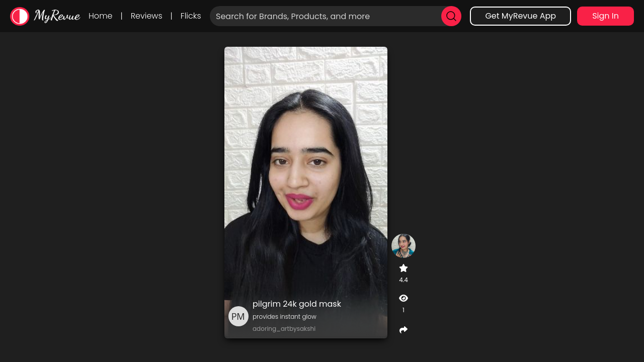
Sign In (606, 16)
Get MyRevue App (520, 16)
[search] (451, 16)
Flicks (191, 16)
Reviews (147, 16)
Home (100, 16)
